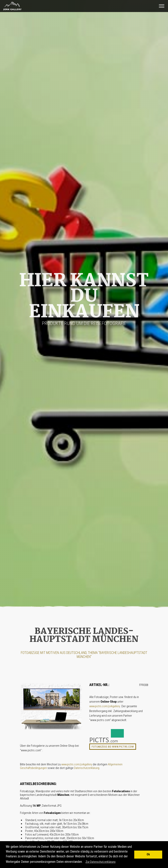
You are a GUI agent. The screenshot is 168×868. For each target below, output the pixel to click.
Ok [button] (148, 854)
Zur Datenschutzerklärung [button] (100, 862)
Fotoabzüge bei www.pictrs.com (113, 747)
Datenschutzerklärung (87, 768)
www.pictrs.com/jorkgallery (105, 706)
